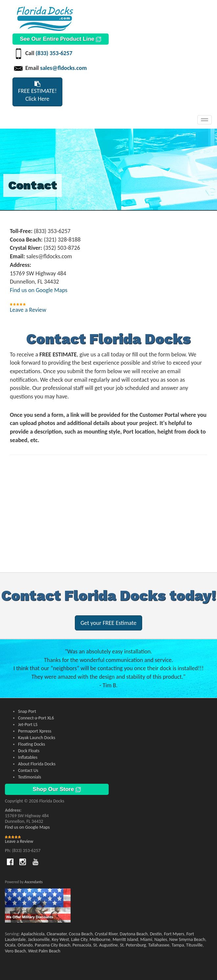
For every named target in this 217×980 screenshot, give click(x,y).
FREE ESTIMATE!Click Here (37, 92)
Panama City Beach (53, 945)
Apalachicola (33, 934)
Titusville (194, 945)
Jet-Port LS (28, 724)
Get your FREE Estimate (108, 623)
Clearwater (57, 934)
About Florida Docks (37, 764)
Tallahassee (159, 945)
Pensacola (82, 945)
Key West (60, 939)
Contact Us (28, 770)
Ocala (10, 945)
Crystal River (106, 934)
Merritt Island (125, 939)
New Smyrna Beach (187, 939)
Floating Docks (32, 744)
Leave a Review (28, 310)
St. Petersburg (133, 945)
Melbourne (100, 939)
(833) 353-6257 (54, 53)
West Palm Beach (44, 951)
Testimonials (30, 777)
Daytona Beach (134, 934)
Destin (156, 934)
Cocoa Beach (81, 934)
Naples (161, 939)
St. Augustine (106, 945)
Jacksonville (39, 939)
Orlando (25, 945)
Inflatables (28, 757)
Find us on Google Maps (39, 290)
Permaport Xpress (35, 731)
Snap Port (27, 711)
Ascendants (34, 882)
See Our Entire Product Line (61, 39)
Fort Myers (174, 934)
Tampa (178, 945)
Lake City (79, 939)
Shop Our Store (57, 789)
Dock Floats (29, 751)
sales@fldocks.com (63, 68)
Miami (146, 939)
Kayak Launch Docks (37, 738)
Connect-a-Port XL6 (36, 718)
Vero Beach (15, 951)
